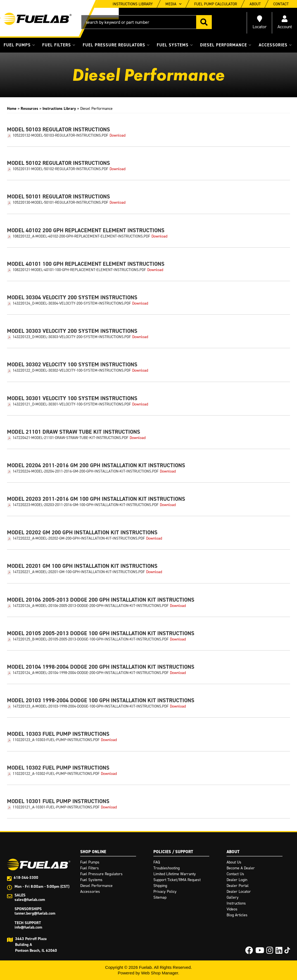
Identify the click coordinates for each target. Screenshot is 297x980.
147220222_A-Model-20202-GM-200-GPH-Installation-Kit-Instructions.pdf (79, 538)
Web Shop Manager (160, 973)
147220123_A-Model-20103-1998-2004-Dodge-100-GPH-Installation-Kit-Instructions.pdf (91, 706)
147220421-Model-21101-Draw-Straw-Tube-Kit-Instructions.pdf (70, 438)
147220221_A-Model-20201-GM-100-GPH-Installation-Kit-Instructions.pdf (79, 572)
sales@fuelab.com (30, 900)
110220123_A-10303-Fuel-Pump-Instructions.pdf (56, 740)
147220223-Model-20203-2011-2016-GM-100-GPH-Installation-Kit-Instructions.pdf (85, 505)
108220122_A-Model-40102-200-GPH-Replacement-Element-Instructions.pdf (81, 236)
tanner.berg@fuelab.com (35, 913)
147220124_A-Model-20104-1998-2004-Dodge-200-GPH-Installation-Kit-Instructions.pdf (91, 673)
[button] (147, 22)
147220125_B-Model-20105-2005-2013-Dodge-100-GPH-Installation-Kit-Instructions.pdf (91, 639)
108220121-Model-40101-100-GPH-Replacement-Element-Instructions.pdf (79, 270)
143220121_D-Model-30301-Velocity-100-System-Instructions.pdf (72, 404)
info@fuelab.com (28, 927)
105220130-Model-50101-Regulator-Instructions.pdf (60, 203)
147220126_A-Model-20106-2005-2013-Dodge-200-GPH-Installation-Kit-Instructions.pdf (91, 606)
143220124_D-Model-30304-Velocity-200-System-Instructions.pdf (72, 303)
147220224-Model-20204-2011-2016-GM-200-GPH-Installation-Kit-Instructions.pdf (85, 471)
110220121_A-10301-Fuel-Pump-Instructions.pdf (56, 807)
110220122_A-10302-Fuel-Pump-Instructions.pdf (56, 774)
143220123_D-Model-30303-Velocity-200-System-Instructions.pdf (72, 337)
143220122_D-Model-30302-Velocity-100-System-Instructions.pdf (72, 371)
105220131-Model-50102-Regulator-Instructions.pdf (60, 169)
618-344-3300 (26, 878)
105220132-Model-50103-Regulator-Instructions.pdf (60, 136)
